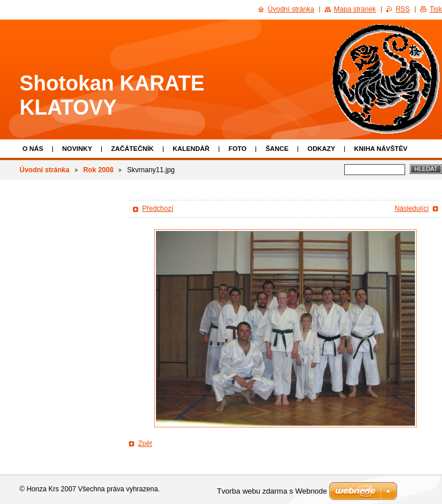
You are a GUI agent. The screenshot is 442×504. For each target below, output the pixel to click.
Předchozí (158, 209)
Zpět (145, 444)
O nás (33, 149)
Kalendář (191, 149)
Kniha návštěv (381, 149)
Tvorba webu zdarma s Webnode (272, 491)
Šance (277, 149)
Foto (237, 149)
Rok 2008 (98, 170)
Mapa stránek (355, 9)
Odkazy (321, 149)
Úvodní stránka (45, 170)
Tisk (436, 9)
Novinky (77, 149)
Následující (412, 209)
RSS (403, 9)
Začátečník (132, 149)
